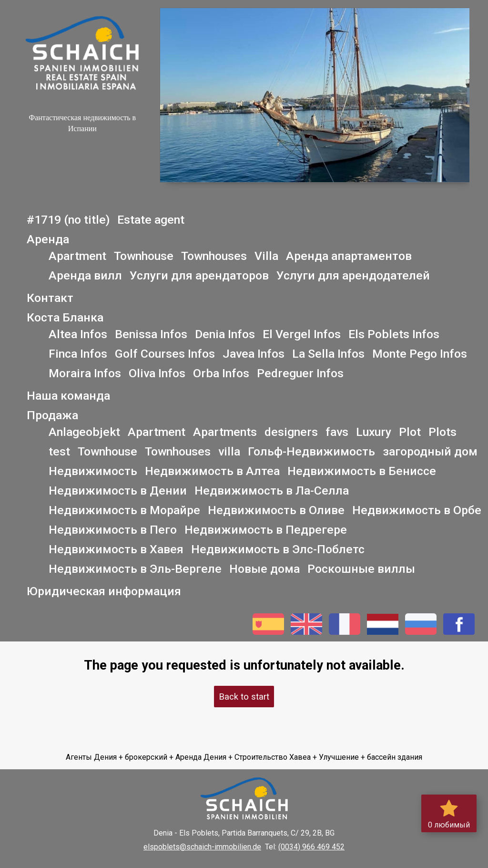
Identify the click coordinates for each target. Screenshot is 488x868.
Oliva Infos (157, 373)
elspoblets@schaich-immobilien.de (202, 847)
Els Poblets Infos (394, 334)
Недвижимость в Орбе (417, 510)
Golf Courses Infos (165, 354)
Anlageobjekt (84, 432)
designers (291, 432)
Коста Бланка (65, 317)
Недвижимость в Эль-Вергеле (135, 569)
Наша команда (68, 396)
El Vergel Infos (302, 334)
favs (337, 432)
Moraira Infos (85, 373)
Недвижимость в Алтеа (212, 471)
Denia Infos (225, 334)
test (59, 451)
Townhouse (144, 256)
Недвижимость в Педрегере (266, 530)
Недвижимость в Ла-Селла (272, 491)
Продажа (52, 415)
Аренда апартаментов (349, 256)
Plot (410, 432)
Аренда (48, 239)
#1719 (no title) (68, 220)
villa (229, 451)
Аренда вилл (85, 275)
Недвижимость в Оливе (276, 510)
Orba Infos (221, 373)
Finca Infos (78, 354)
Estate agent (151, 220)
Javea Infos (254, 354)
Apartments (225, 432)
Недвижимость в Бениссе (362, 471)
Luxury (374, 432)
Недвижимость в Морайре (124, 510)
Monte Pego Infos (420, 354)
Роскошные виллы (361, 569)
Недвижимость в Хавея (116, 549)
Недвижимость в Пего (113, 530)
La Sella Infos (328, 354)
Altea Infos (78, 334)
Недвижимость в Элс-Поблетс (278, 549)
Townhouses (214, 256)
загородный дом (430, 451)
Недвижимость (93, 471)
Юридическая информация (104, 591)
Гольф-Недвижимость (311, 451)
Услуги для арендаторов (199, 275)
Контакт (50, 298)
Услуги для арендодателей (353, 275)
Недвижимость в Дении (118, 491)
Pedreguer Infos (300, 373)
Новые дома (264, 569)
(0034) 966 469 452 (311, 847)
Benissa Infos (151, 334)
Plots (442, 432)
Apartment (77, 256)
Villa (266, 256)
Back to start (244, 697)
